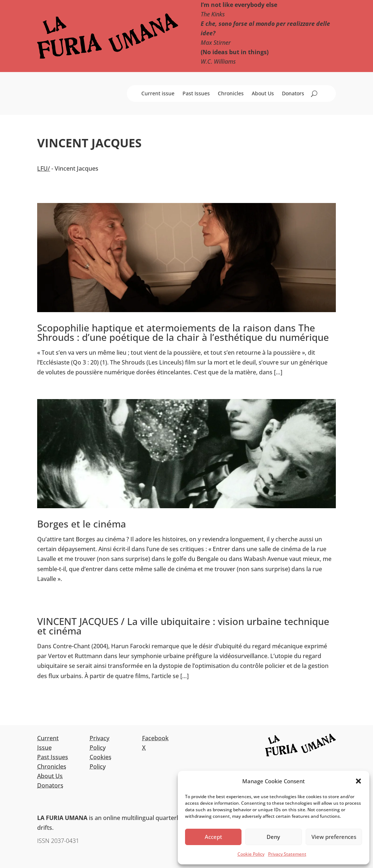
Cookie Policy (251, 854)
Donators (293, 94)
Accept (213, 837)
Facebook (155, 738)
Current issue (158, 94)
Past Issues (196, 94)
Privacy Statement (287, 854)
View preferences (334, 837)
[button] (358, 781)
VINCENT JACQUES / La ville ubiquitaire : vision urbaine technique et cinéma (183, 626)
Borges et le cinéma (82, 524)
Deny (273, 837)
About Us (263, 94)
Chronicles (231, 94)
